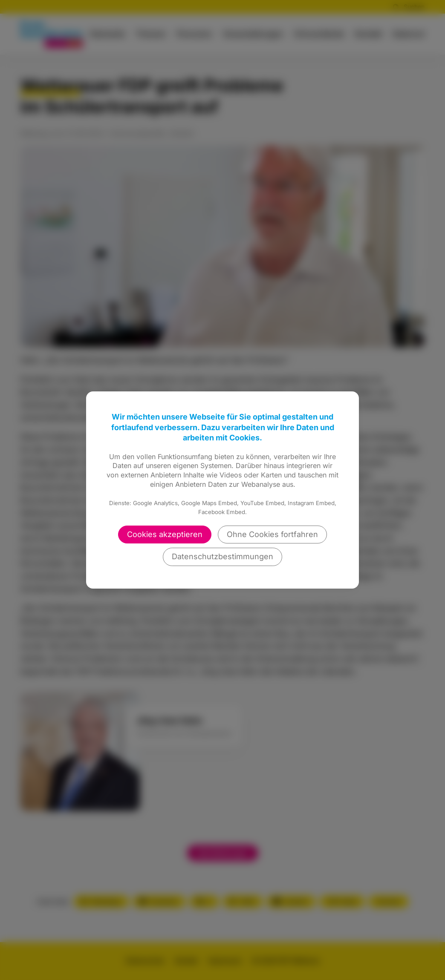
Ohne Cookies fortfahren (272, 534)
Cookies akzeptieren (165, 534)
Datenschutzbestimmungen (222, 556)
